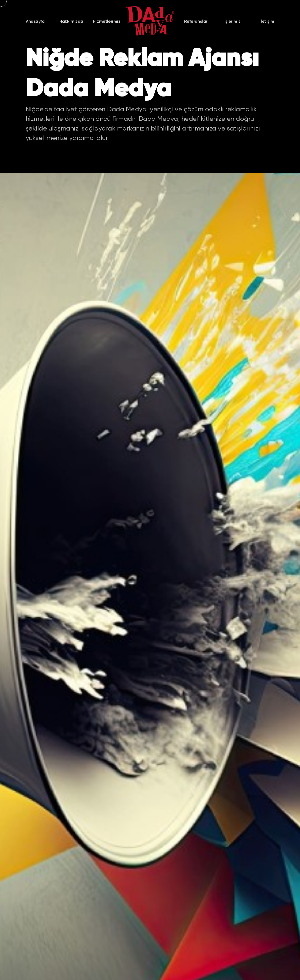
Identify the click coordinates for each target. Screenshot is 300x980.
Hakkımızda (71, 22)
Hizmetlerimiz (107, 22)
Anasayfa (35, 22)
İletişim (267, 22)
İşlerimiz (233, 22)
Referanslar (196, 22)
